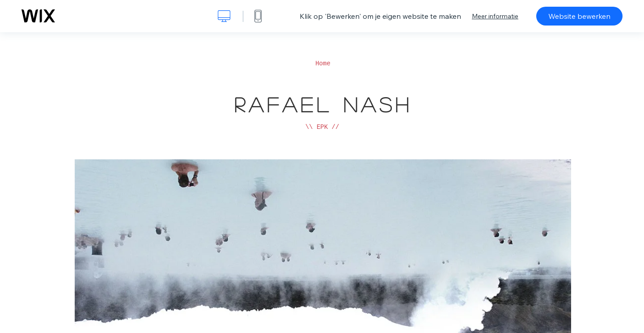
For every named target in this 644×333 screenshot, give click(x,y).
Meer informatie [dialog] (495, 16)
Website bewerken (579, 16)
